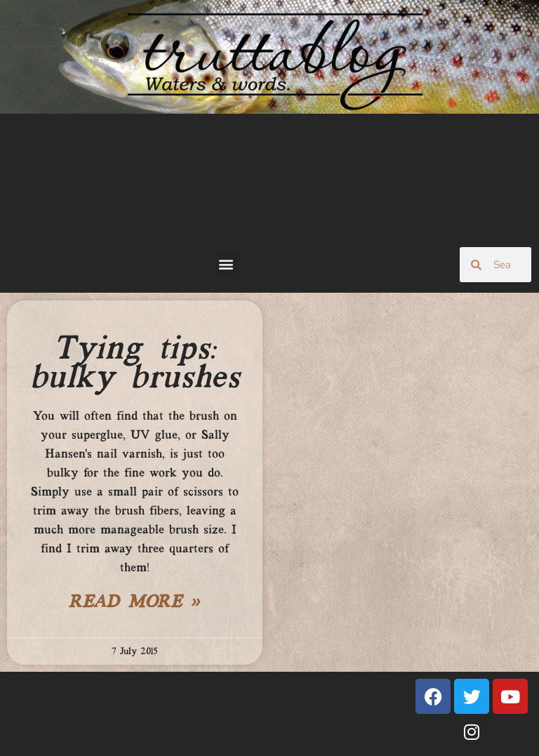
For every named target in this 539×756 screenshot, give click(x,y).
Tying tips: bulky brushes (135, 364)
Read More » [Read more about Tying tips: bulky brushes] (135, 603)
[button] (226, 264)
